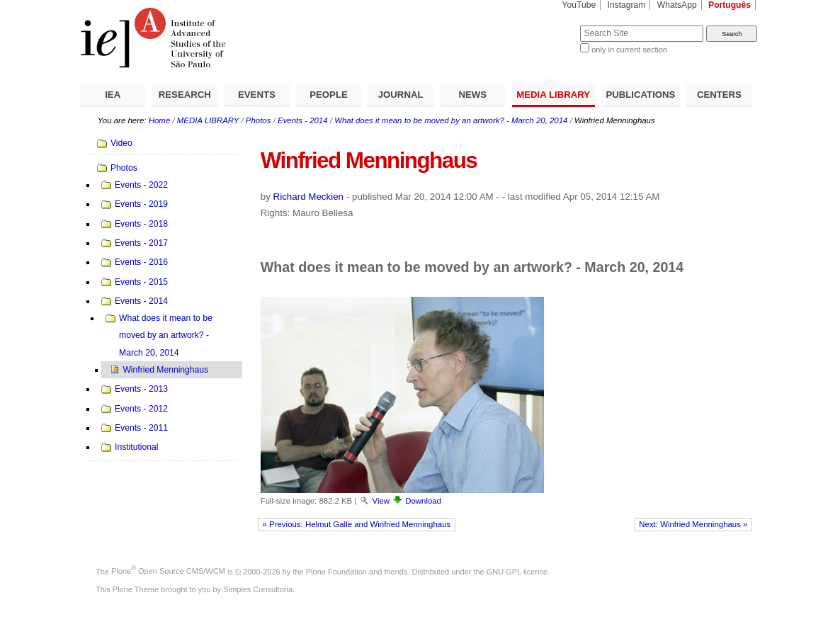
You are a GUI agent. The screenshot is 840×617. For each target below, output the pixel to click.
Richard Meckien (309, 197)
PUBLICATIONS (640, 95)
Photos (259, 120)
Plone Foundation (336, 571)
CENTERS (719, 95)
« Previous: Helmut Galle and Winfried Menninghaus (357, 524)
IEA (113, 95)
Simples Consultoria (258, 589)
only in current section (629, 50)
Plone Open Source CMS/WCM (168, 571)
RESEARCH (185, 95)
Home (160, 120)
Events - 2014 (303, 120)
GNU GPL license (517, 571)
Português (730, 5)
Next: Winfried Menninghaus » (693, 524)
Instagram (627, 5)
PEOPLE (329, 95)
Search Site (546, 25)
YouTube (579, 5)
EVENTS (257, 95)
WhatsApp (677, 5)
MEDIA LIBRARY (553, 95)
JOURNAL (401, 95)
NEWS (472, 95)
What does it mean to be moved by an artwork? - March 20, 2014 (451, 120)
